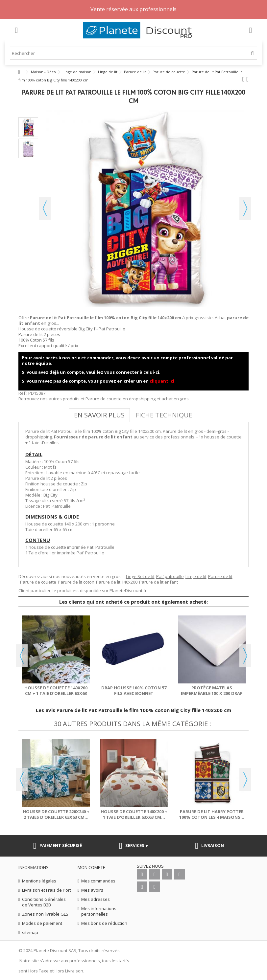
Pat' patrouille (170, 576)
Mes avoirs (92, 890)
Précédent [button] (45, 208)
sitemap (30, 933)
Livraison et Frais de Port (47, 890)
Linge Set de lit (140, 576)
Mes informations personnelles (99, 911)
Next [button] (245, 656)
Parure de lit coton (76, 582)
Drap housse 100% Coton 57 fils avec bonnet (134, 690)
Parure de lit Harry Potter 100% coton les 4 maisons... (212, 814)
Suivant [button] (245, 208)
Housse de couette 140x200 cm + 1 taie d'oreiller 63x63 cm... (56, 693)
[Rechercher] (252, 53)
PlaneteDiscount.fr (128, 590)
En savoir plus (99, 415)
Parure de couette (104, 399)
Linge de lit (196, 576)
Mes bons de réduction (104, 923)
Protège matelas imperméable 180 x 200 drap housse (212, 693)
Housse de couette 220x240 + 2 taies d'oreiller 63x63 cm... (56, 814)
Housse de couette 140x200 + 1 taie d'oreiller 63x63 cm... (134, 814)
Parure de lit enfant (158, 582)
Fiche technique (164, 415)
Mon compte (91, 867)
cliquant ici (162, 381)
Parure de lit (220, 576)
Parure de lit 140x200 (117, 582)
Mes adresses (96, 899)
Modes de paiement (42, 923)
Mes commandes (98, 881)
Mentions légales (39, 881)
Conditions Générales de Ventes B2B (44, 902)
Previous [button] (22, 656)
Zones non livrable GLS (45, 914)
